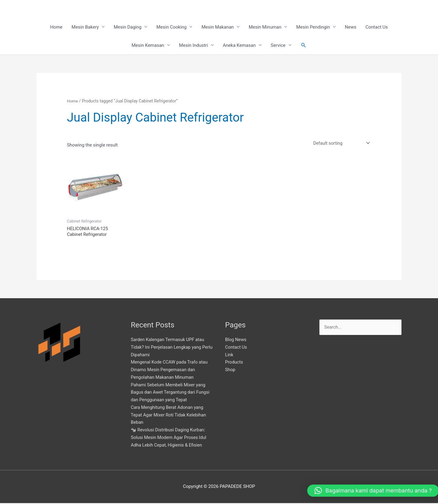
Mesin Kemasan (148, 46)
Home (56, 27)
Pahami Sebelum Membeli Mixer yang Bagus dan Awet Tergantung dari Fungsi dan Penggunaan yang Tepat (171, 393)
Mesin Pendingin (313, 27)
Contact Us (377, 27)
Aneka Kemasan (239, 46)
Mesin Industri (194, 46)
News (351, 27)
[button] (304, 46)
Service (278, 46)
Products (234, 363)
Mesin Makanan (217, 27)
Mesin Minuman (265, 27)
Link (229, 355)
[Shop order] (340, 144)
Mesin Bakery (85, 27)
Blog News (236, 340)
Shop (230, 371)
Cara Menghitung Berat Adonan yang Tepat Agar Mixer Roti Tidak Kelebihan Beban (169, 416)
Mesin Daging (128, 27)
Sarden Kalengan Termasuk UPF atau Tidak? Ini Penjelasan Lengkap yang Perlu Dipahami (168, 348)
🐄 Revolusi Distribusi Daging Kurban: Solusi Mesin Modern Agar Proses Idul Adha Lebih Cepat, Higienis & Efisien (169, 438)
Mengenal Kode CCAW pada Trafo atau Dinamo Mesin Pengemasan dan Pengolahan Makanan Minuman (170, 371)
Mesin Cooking (171, 27)
